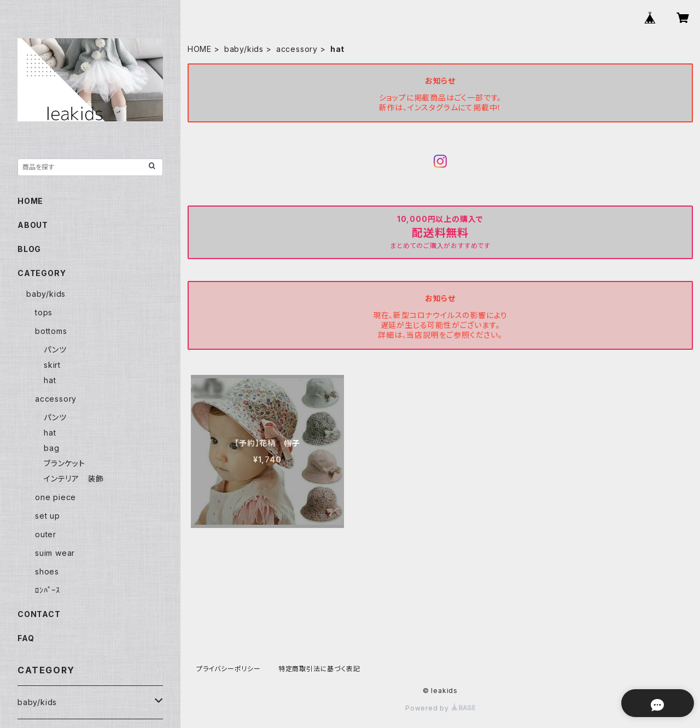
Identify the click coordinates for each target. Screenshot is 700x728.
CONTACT (39, 614)
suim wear (55, 553)
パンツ (55, 350)
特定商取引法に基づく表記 (319, 669)
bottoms (51, 331)
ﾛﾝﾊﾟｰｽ (48, 590)
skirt (52, 365)
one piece (56, 497)
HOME (200, 49)
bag (51, 448)
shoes (47, 571)
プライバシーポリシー (229, 669)
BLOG (29, 249)
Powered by (440, 708)
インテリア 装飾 (74, 479)
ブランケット (65, 463)
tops (44, 312)
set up (48, 516)
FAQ (26, 638)
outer (46, 534)
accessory (297, 49)
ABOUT (33, 225)
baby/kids (244, 49)
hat (50, 380)
